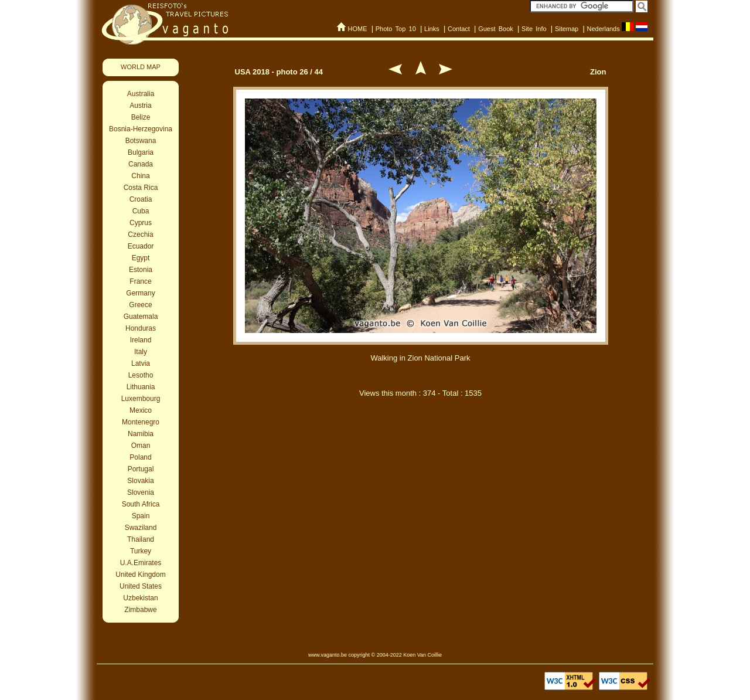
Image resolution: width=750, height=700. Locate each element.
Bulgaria (141, 152)
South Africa (141, 504)
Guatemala (141, 317)
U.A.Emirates (141, 563)
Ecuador (141, 246)
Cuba (141, 211)
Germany (140, 293)
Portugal (141, 469)
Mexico (141, 410)
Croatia (141, 199)
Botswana (141, 141)
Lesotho (141, 375)
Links (432, 29)
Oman (141, 446)
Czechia (140, 235)
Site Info (534, 29)
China (140, 176)
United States (141, 586)
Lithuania (141, 387)
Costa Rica (141, 188)
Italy (141, 352)
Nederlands (603, 29)
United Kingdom (140, 575)
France (140, 281)
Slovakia (140, 481)
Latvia (141, 363)
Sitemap (567, 29)
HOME (357, 29)
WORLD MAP (141, 67)
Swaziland (141, 528)
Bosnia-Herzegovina (141, 129)
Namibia (141, 434)
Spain (141, 516)
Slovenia (141, 492)
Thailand (141, 539)
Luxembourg (141, 399)
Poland (140, 457)
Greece (140, 305)
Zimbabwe (140, 610)
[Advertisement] (421, 468)
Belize (141, 117)
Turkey (141, 551)
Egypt (141, 258)
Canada (141, 164)
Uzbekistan (140, 598)
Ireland (141, 340)
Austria (140, 106)
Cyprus (141, 223)
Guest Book (496, 29)
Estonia (141, 270)
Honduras (141, 328)
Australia (141, 94)
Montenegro (141, 422)
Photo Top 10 (396, 29)
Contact (459, 29)
